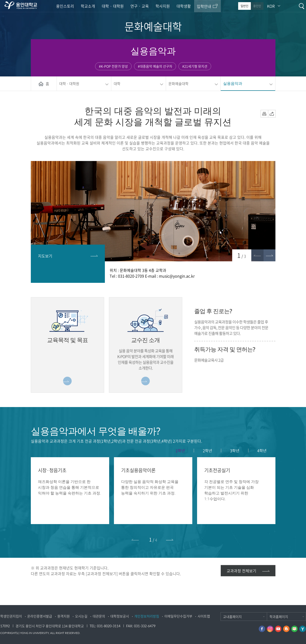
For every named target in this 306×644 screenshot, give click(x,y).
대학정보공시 (120, 616)
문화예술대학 (178, 84)
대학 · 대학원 (113, 6)
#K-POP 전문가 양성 (113, 66)
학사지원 (163, 6)
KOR (271, 6)
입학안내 (204, 6)
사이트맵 (204, 616)
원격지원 (64, 616)
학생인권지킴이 (11, 616)
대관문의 (99, 616)
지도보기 (45, 256)
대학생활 (184, 6)
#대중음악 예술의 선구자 (155, 66)
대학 (117, 84)
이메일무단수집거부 (178, 616)
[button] (269, 255)
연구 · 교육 (140, 6)
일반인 (244, 6)
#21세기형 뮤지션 (195, 66)
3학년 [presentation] (235, 451)
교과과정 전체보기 (242, 571)
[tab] (180, 451)
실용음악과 (233, 83)
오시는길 (81, 616)
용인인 (257, 6)
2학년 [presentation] (207, 451)
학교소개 (88, 6)
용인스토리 (65, 6)
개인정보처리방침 (147, 616)
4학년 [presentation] (262, 451)
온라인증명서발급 (40, 616)
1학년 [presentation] (180, 451)
